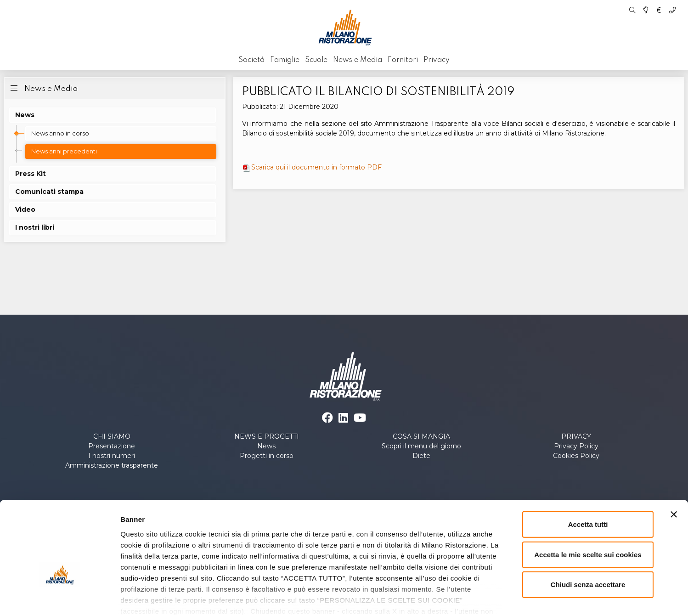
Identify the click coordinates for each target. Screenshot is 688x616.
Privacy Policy (576, 446)
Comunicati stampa (49, 192)
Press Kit (31, 174)
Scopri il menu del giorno (421, 446)
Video (25, 209)
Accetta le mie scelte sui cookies (588, 506)
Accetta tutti (588, 476)
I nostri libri (35, 227)
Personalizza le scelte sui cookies (514, 598)
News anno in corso (60, 133)
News (266, 446)
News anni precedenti (64, 151)
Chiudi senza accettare (588, 536)
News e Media (43, 88)
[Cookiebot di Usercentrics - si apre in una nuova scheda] (59, 598)
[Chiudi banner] (674, 466)
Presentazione (112, 446)
